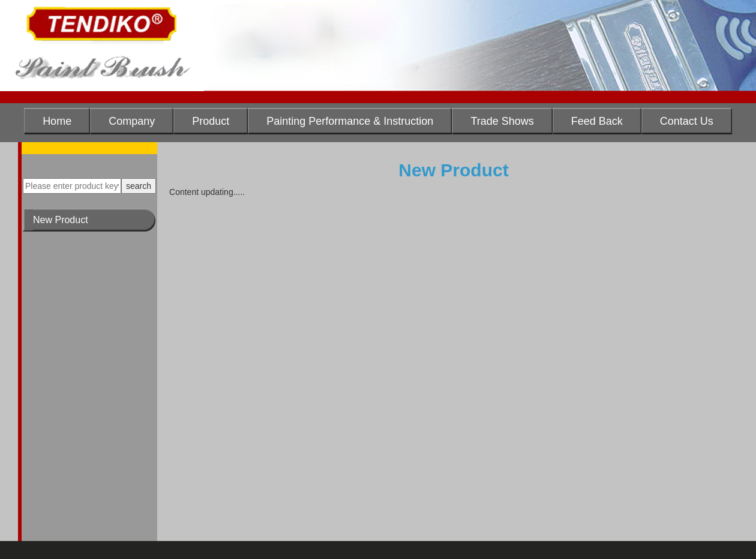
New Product (61, 220)
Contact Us (687, 121)
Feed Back (597, 121)
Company (132, 121)
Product (211, 121)
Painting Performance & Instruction (350, 121)
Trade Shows (502, 121)
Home (57, 121)
